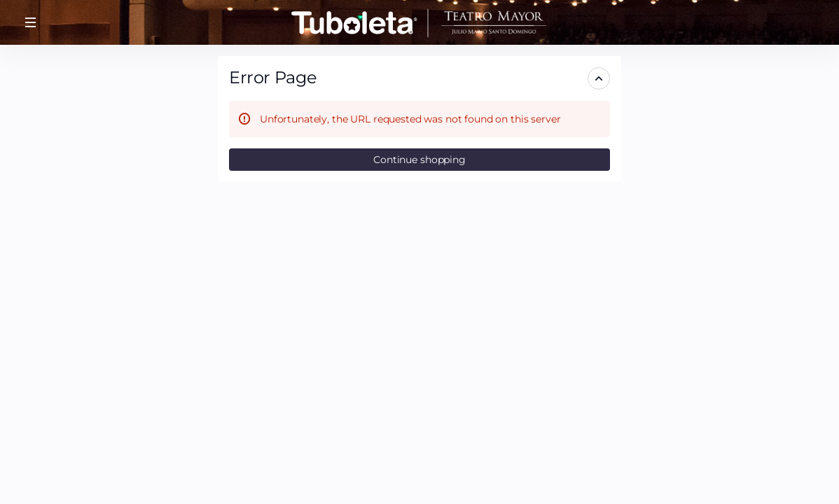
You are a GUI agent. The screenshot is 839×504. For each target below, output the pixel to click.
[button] (31, 22)
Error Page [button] (273, 77)
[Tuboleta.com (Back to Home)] (419, 22)
